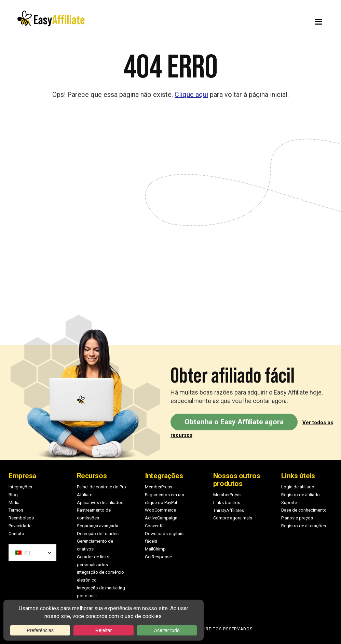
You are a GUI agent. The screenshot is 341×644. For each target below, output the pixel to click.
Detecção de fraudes (98, 534)
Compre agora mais (233, 518)
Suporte (289, 503)
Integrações (20, 487)
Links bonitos (227, 503)
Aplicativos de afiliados (100, 503)
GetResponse (158, 557)
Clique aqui (191, 95)
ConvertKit (155, 526)
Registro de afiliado (301, 495)
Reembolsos (21, 518)
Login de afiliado (298, 487)
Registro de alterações (304, 526)
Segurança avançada (98, 526)
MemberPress (159, 487)
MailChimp (155, 549)
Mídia (14, 503)
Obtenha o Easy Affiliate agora (234, 422)
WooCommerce (160, 510)
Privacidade (20, 526)
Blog (13, 495)
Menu (255, 20)
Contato (16, 534)
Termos (16, 510)
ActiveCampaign (161, 518)
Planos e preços (297, 518)
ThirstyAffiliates (229, 510)
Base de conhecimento (304, 510)
